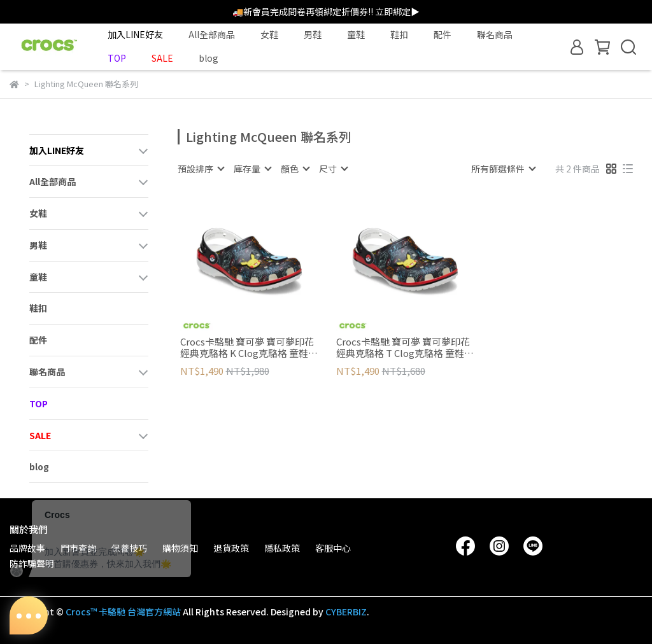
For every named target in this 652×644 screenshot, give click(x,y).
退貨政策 (231, 548)
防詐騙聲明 (32, 563)
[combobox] (201, 169)
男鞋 (313, 34)
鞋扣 (399, 34)
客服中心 (333, 548)
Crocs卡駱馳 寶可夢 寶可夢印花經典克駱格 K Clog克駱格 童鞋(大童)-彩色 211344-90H (247, 347)
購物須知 (180, 548)
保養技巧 (129, 548)
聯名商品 (495, 34)
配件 (443, 34)
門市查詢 (78, 548)
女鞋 (269, 34)
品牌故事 (27, 548)
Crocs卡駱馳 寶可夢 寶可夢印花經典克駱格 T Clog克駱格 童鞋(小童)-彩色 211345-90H (403, 347)
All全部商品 (212, 34)
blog (209, 58)
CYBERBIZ (346, 612)
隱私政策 (282, 548)
